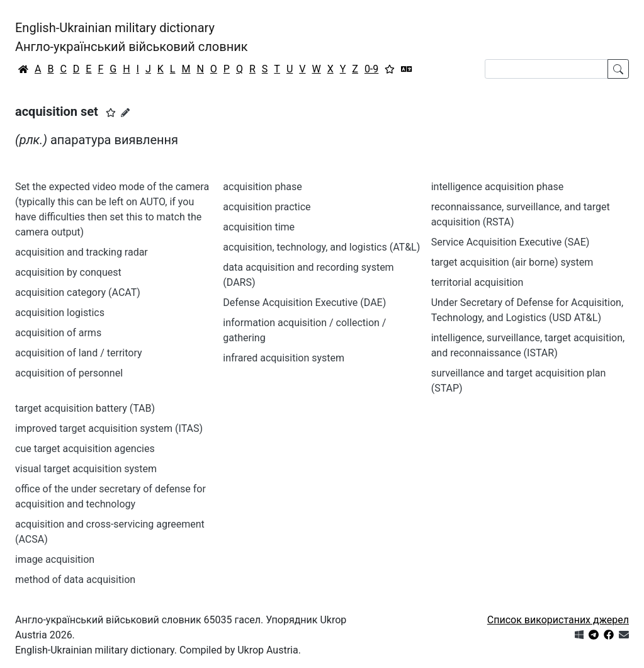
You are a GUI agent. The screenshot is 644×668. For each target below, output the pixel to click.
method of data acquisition (75, 580)
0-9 (371, 69)
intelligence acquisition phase (498, 187)
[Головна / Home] (23, 69)
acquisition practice (267, 207)
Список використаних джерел (558, 620)
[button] (111, 113)
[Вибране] (390, 69)
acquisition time (259, 227)
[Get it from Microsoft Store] (579, 635)
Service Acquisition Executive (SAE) (511, 242)
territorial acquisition (477, 282)
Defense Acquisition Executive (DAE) (304, 303)
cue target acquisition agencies (85, 449)
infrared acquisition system (284, 358)
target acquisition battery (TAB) (85, 408)
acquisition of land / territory (79, 353)
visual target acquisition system (86, 469)
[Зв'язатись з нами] (624, 635)
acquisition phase (262, 187)
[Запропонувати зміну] (125, 113)
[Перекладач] (407, 69)
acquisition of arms (58, 333)
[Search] (546, 69)
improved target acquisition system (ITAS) (109, 428)
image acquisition (55, 559)
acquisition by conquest (68, 272)
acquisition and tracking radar (82, 252)
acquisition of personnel (69, 373)
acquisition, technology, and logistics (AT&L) (321, 247)
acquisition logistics (60, 313)
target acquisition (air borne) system (512, 262)
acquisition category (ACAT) (78, 292)
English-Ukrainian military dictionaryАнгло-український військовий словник (132, 37)
